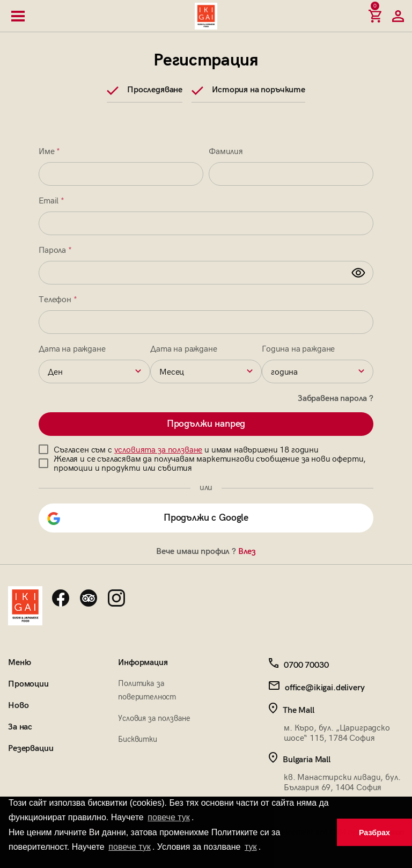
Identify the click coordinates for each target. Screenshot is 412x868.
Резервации (31, 749)
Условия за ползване (154, 718)
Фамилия (226, 152)
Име (49, 152)
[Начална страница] (206, 16)
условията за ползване (159, 450)
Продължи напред (206, 424)
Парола (55, 250)
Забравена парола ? (336, 399)
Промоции (28, 684)
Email (51, 201)
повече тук (168, 817)
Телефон (58, 300)
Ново (18, 706)
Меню (19, 663)
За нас (20, 727)
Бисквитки (138, 739)
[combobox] (94, 371)
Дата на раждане (72, 349)
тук (251, 847)
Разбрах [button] (374, 833)
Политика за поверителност (147, 690)
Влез (247, 552)
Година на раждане (298, 349)
